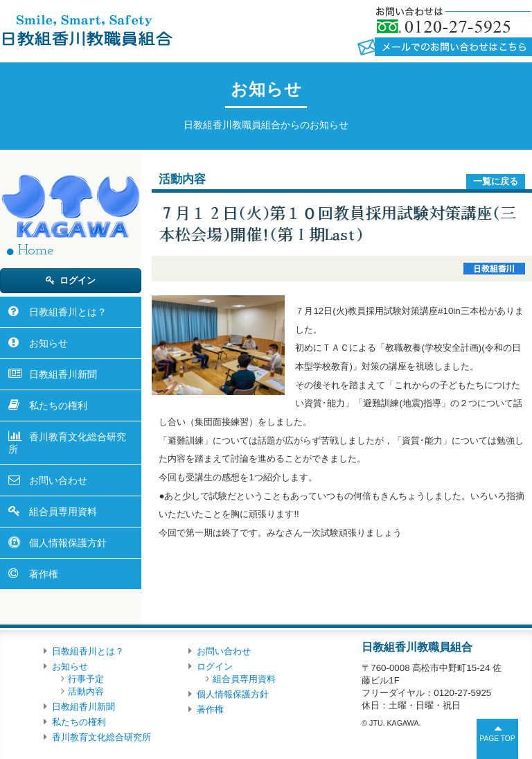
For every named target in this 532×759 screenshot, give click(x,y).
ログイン (78, 280)
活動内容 (86, 691)
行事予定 (86, 679)
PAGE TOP (497, 739)
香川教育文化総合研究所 (67, 443)
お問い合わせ (58, 480)
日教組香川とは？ (68, 312)
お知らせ (48, 343)
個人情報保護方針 (68, 543)
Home (36, 251)
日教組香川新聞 (63, 374)
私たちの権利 (58, 405)
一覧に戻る (496, 181)
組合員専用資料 (63, 512)
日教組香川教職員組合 (86, 30)
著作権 (44, 574)
